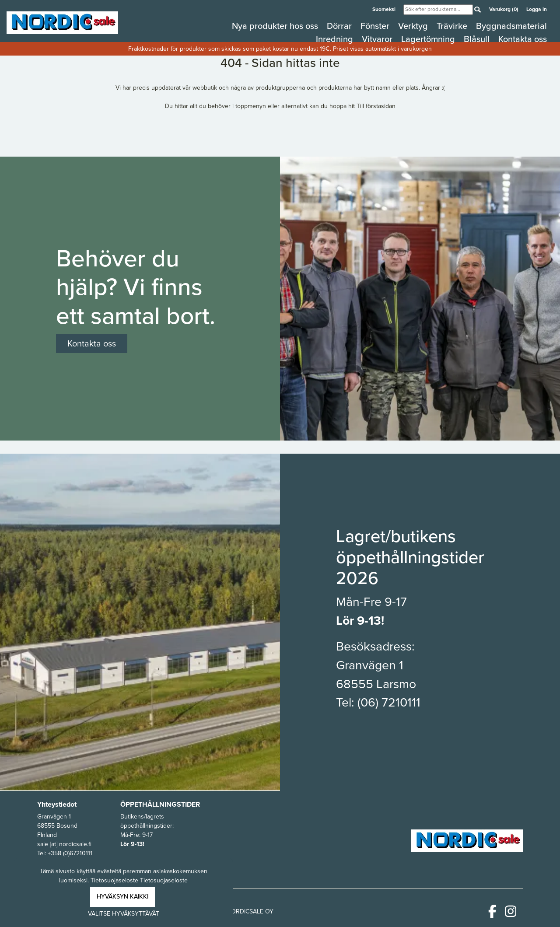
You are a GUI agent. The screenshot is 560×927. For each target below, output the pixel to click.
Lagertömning (429, 39)
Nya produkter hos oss (276, 26)
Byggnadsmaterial (511, 26)
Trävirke (453, 26)
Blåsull (478, 39)
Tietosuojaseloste (164, 880)
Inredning (336, 39)
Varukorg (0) (504, 9)
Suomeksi (385, 9)
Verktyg (414, 26)
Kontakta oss (523, 39)
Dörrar (340, 26)
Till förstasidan (376, 106)
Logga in (537, 9)
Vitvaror (378, 39)
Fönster (376, 26)
